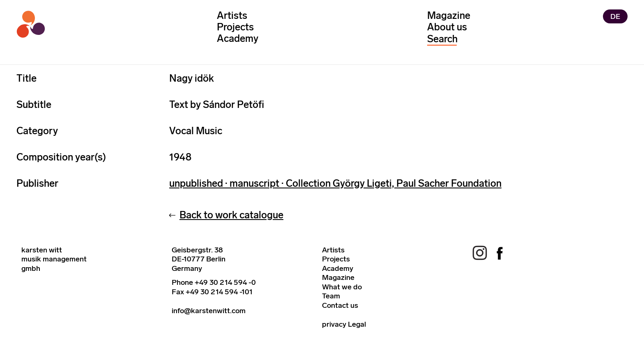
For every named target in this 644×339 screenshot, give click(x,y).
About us (447, 27)
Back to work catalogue (231, 215)
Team (331, 296)
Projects (235, 27)
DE (615, 16)
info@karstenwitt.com (209, 311)
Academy (238, 38)
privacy (334, 324)
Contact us (340, 305)
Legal (357, 324)
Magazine (449, 15)
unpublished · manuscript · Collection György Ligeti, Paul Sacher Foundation (335, 183)
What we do (342, 287)
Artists (232, 15)
